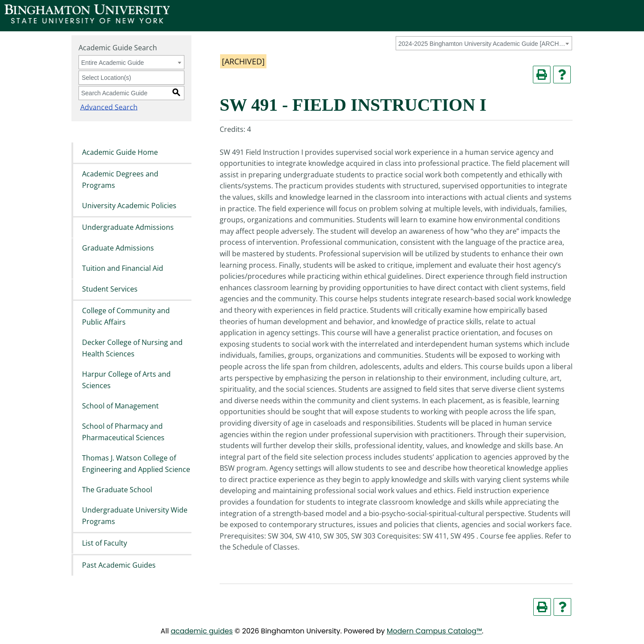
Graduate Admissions (118, 248)
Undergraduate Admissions (128, 228)
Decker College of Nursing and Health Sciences (132, 348)
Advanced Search (107, 107)
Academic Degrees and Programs (120, 180)
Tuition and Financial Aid (123, 269)
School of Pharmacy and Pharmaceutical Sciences (123, 432)
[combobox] (484, 43)
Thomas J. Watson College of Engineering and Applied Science (136, 464)
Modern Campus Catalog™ (434, 631)
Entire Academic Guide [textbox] (112, 63)
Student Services (110, 289)
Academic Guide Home (120, 152)
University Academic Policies (129, 206)
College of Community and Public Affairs (126, 316)
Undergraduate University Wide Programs (135, 516)
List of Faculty (105, 543)
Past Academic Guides (119, 565)
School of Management (120, 406)
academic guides (202, 631)
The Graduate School (117, 490)
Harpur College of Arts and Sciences (126, 380)
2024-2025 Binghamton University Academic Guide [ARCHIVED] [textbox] (482, 44)
